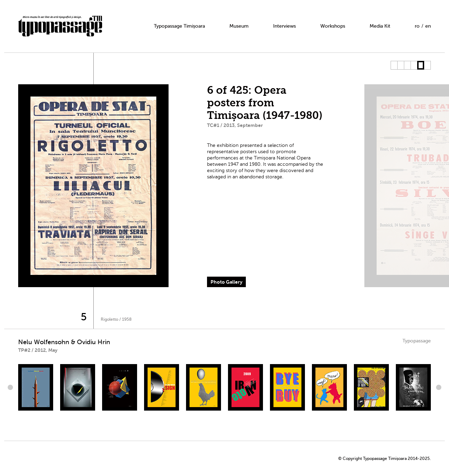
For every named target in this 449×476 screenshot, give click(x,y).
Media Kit (380, 26)
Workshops (333, 26)
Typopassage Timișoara (179, 26)
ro (417, 26)
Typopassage (417, 341)
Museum (239, 26)
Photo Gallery (226, 282)
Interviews (284, 26)
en (428, 26)
